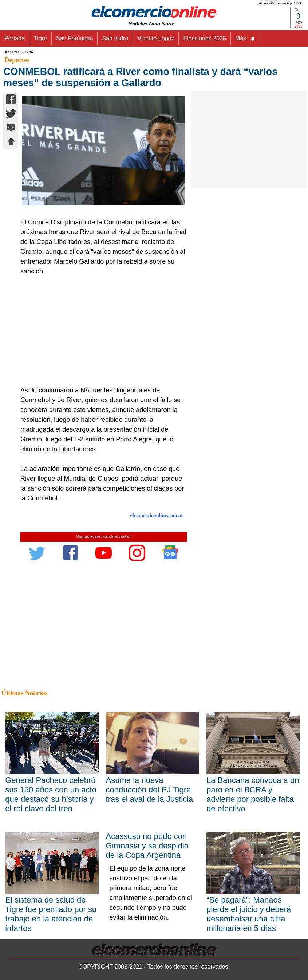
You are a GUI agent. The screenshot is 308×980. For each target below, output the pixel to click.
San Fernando (74, 38)
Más (245, 39)
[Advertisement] (101, 331)
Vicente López (156, 38)
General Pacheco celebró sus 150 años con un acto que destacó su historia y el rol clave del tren (51, 794)
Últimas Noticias (24, 693)
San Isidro (115, 38)
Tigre (40, 38)
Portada (15, 38)
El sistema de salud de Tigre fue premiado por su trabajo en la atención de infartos (51, 914)
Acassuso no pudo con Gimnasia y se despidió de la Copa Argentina (147, 846)
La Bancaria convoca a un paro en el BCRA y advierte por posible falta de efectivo (253, 794)
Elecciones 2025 (204, 38)
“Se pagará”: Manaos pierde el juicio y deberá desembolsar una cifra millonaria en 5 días (249, 914)
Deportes (17, 60)
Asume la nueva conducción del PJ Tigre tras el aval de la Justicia (150, 790)
